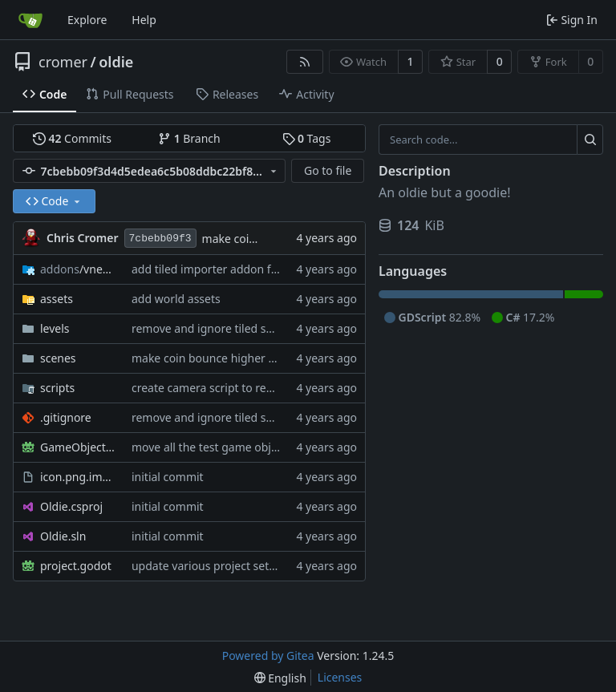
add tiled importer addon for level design (239, 269)
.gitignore (66, 417)
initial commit (168, 477)
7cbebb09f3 (160, 239)
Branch (189, 138)
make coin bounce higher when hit (223, 358)
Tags (307, 138)
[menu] (280, 678)
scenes (58, 358)
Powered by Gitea (268, 656)
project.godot (76, 566)
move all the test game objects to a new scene (252, 447)
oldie (116, 62)
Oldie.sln (63, 536)
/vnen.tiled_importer (78, 269)
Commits (72, 138)
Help (144, 20)
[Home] (30, 20)
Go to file (328, 170)
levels (55, 328)
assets (57, 299)
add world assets (176, 299)
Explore (87, 20)
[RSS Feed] (305, 62)
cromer (63, 62)
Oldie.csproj (71, 506)
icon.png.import (78, 477)
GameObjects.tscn (78, 447)
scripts (57, 388)
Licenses (340, 677)
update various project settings (213, 566)
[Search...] (590, 140)
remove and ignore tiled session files (228, 328)
